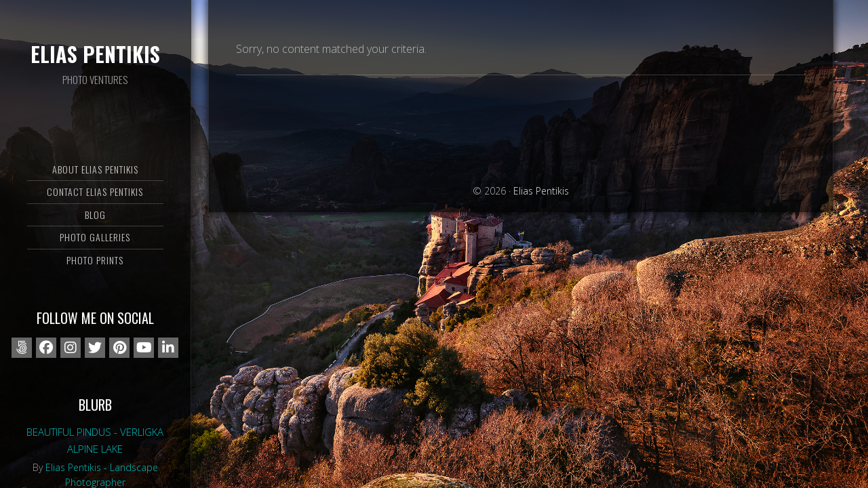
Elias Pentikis (95, 54)
